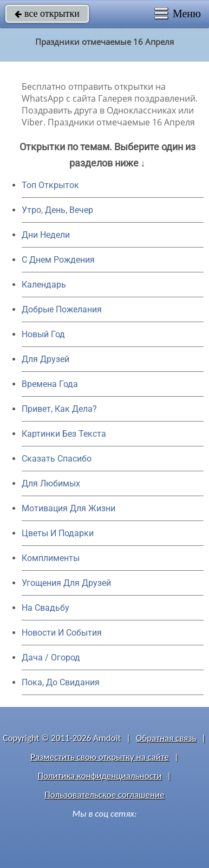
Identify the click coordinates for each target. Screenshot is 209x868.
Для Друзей (45, 359)
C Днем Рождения (58, 260)
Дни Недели (46, 235)
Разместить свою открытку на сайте (100, 757)
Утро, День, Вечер (57, 210)
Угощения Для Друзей (66, 583)
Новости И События (62, 633)
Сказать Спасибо (57, 459)
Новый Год (43, 334)
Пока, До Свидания (61, 682)
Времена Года (50, 384)
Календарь (44, 285)
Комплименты (51, 558)
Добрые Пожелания (62, 309)
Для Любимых (51, 483)
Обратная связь (166, 738)
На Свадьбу (45, 608)
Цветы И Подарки (58, 533)
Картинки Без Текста (64, 434)
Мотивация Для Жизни (68, 508)
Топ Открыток (50, 185)
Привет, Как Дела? (59, 409)
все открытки (47, 14)
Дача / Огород (51, 657)
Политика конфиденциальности (100, 776)
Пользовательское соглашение (104, 795)
